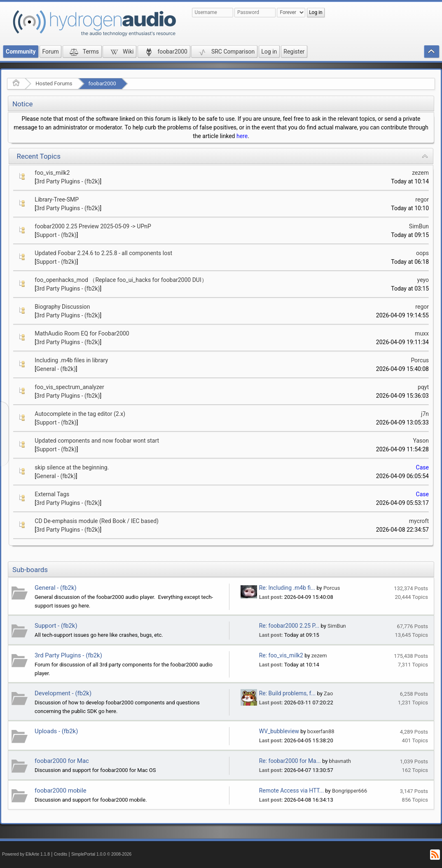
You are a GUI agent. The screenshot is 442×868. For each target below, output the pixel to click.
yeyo (423, 280)
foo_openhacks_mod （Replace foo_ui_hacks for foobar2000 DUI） (121, 280)
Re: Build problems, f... (287, 693)
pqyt (423, 387)
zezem (420, 173)
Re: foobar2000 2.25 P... (289, 626)
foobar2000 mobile (61, 791)
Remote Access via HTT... (291, 791)
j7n (425, 414)
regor (422, 199)
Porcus (420, 360)
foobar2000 (102, 83)
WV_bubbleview (279, 731)
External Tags (52, 494)
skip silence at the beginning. (72, 467)
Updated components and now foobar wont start (97, 441)
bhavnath (340, 761)
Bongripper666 (350, 791)
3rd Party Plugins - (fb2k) (68, 181)
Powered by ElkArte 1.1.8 (26, 854)
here (242, 136)
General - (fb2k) (56, 369)
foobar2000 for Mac (62, 761)
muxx (422, 333)
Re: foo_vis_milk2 (281, 655)
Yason (421, 441)
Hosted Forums (54, 83)
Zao (328, 693)
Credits (61, 854)
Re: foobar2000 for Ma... (290, 761)
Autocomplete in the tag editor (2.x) (80, 414)
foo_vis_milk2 (52, 173)
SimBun (419, 226)
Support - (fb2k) (56, 235)
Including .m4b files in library (71, 360)
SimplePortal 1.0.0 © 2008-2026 (101, 854)
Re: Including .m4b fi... (287, 588)
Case (422, 467)
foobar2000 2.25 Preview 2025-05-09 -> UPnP (93, 226)
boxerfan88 (321, 731)
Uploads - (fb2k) (56, 731)
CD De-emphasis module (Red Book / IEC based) (97, 521)
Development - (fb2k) (63, 693)
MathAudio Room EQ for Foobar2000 (82, 333)
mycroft (419, 521)
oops (422, 253)
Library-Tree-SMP (57, 199)
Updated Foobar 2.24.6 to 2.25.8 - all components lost (103, 253)
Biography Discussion (62, 307)
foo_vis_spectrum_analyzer (69, 387)
